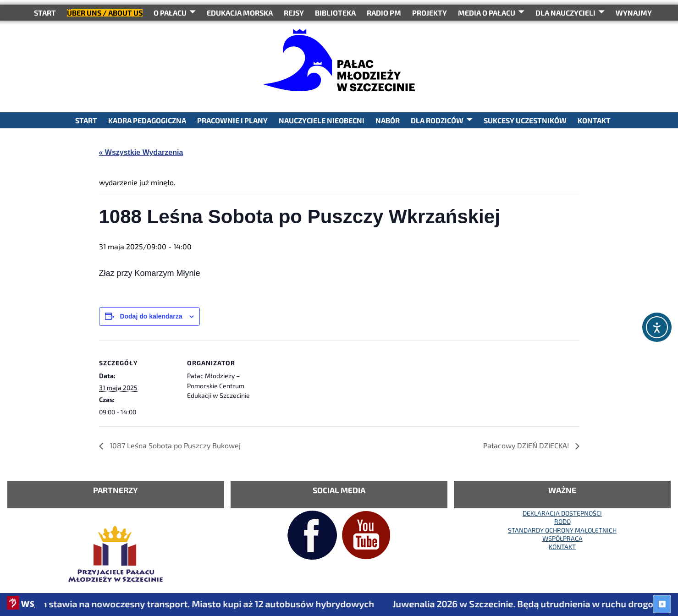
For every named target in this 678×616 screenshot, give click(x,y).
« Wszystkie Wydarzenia (141, 152)
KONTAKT (594, 120)
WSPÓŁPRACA (562, 538)
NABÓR (388, 120)
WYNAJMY (634, 13)
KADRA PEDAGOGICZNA (147, 120)
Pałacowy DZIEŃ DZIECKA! (527, 445)
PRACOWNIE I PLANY (232, 120)
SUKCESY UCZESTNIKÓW (525, 120)
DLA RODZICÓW (437, 120)
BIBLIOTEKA (335, 13)
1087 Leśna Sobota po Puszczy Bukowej (174, 445)
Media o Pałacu (487, 13)
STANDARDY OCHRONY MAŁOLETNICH (562, 530)
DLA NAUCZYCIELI (565, 13)
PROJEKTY (430, 13)
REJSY (294, 13)
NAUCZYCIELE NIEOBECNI (322, 120)
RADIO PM (384, 13)
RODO (562, 521)
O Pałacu (170, 13)
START (45, 13)
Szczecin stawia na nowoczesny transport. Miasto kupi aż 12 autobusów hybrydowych (199, 604)
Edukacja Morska (240, 13)
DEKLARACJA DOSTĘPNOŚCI (562, 513)
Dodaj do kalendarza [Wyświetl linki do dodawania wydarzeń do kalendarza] (151, 316)
